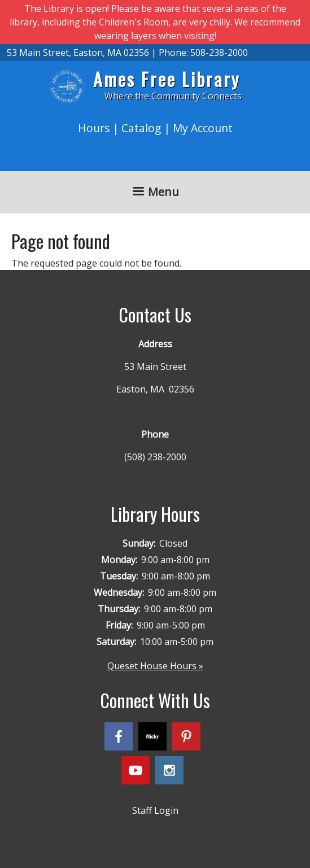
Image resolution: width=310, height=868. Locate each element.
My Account (203, 128)
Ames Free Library (167, 79)
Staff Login (155, 810)
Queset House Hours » (155, 666)
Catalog (141, 128)
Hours (94, 128)
